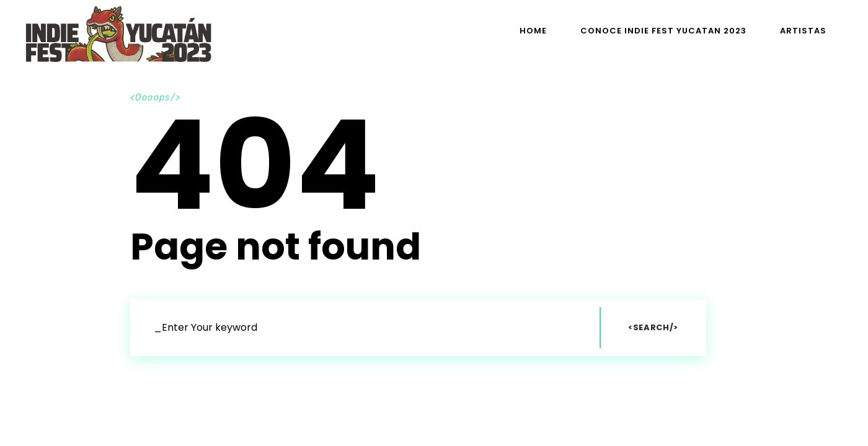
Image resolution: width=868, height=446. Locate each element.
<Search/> (653, 327)
